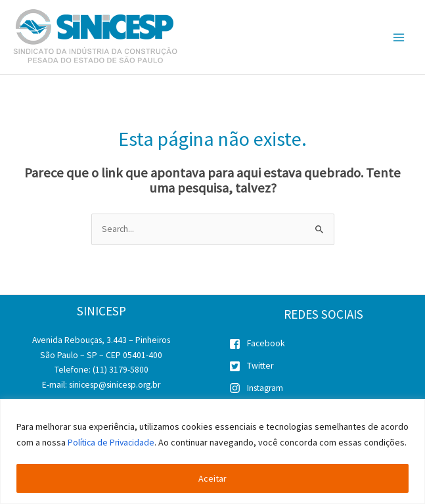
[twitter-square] (324, 369)
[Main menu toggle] (399, 37)
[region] (212, 444)
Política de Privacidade (113, 427)
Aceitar (212, 478)
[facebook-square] (324, 346)
